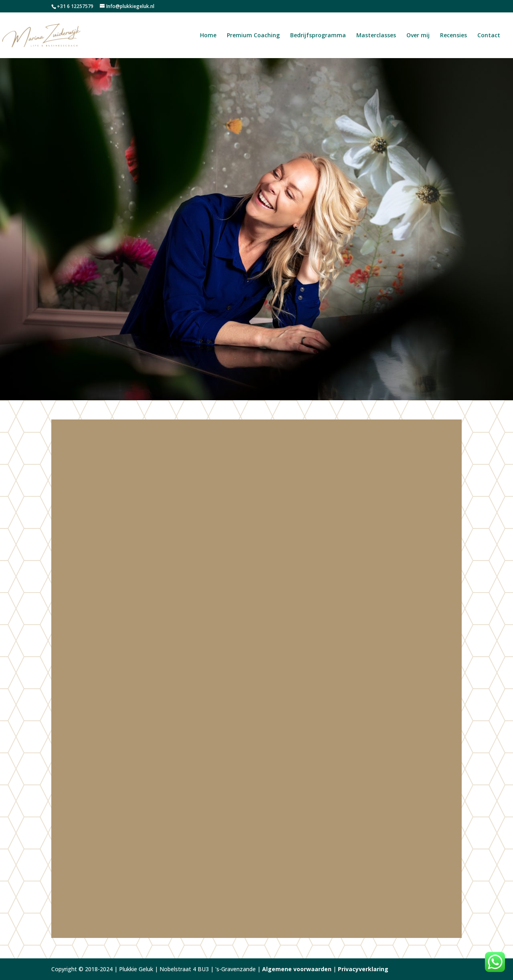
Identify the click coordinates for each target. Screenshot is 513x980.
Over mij (418, 36)
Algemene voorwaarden (297, 969)
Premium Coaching (253, 36)
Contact (489, 36)
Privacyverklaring (363, 969)
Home (208, 36)
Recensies (453, 36)
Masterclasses (376, 36)
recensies (259, 696)
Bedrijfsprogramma (318, 36)
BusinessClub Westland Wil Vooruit (226, 756)
